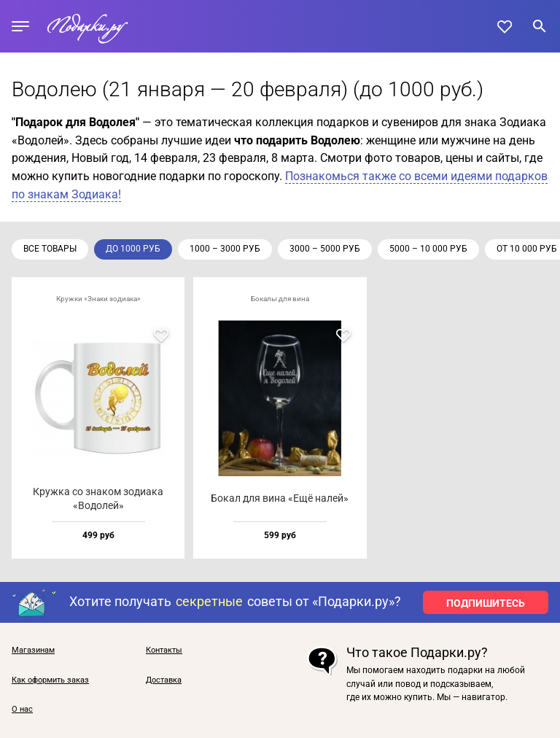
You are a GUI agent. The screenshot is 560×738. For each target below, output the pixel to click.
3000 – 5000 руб (325, 249)
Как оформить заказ (50, 680)
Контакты (164, 650)
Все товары (50, 249)
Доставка (164, 680)
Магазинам (33, 650)
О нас (22, 710)
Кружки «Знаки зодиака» (98, 299)
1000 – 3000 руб (225, 249)
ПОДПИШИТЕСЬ (486, 603)
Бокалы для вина (280, 299)
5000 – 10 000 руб (428, 249)
